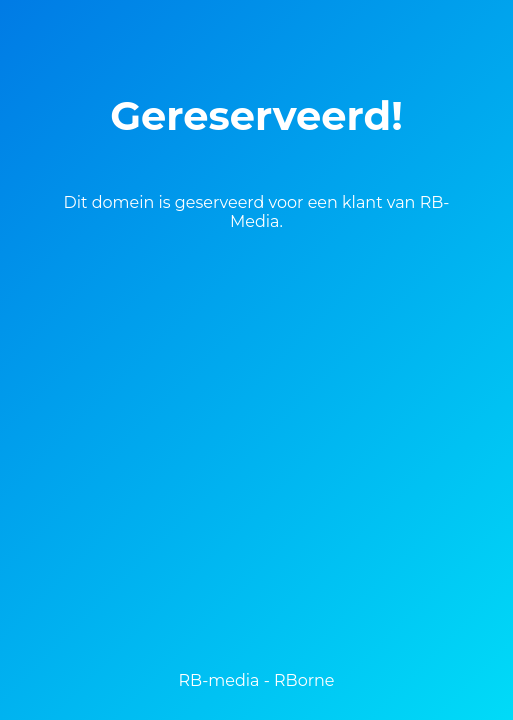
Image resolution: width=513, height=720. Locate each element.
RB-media (219, 680)
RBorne (304, 680)
